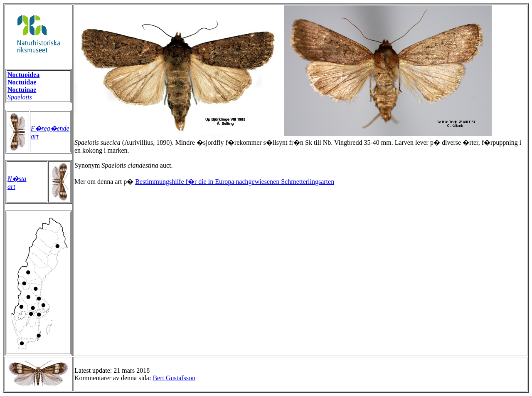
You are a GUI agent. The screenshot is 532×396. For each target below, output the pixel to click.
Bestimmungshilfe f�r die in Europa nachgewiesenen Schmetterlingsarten (235, 182)
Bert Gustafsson (174, 378)
